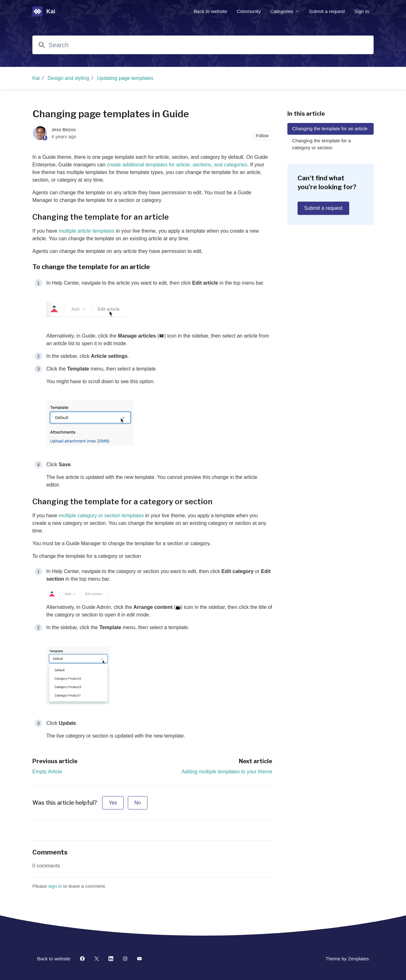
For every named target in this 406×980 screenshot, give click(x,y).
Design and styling (68, 78)
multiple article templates (87, 231)
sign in (55, 886)
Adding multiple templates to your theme (227, 772)
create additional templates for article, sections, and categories (177, 165)
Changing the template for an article (330, 129)
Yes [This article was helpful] (113, 803)
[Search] (203, 45)
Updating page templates (125, 78)
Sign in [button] (362, 11)
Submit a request (327, 11)
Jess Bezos (64, 129)
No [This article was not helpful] (138, 803)
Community (249, 11)
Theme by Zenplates (347, 958)
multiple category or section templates (101, 516)
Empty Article (47, 772)
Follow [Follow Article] (262, 136)
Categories (285, 11)
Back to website (210, 11)
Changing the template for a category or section (321, 144)
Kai (36, 78)
